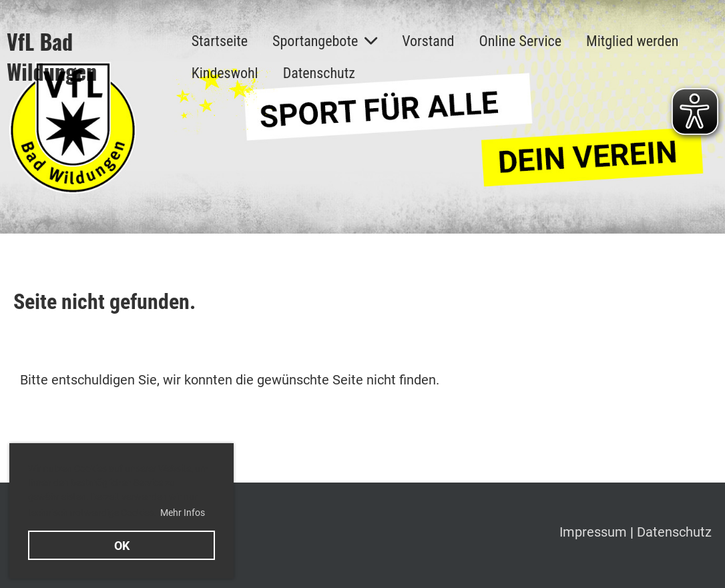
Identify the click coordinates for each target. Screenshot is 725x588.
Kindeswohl (225, 73)
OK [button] (122, 546)
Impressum (595, 532)
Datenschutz (319, 73)
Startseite (220, 41)
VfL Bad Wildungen (52, 57)
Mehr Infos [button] (183, 513)
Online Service (520, 41)
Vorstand (428, 41)
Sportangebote (325, 41)
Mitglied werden (632, 41)
